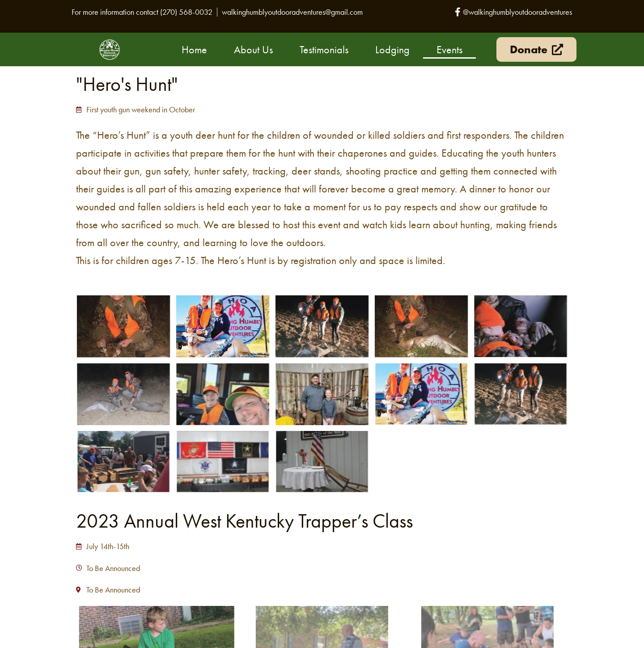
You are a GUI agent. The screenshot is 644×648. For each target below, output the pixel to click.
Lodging (392, 49)
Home (194, 49)
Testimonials (324, 49)
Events (449, 49)
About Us (253, 49)
